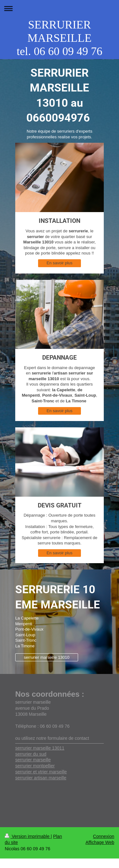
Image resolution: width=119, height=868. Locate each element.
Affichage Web (100, 842)
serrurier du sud (31, 754)
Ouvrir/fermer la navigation (60, 8)
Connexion (104, 836)
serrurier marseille (33, 760)
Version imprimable (28, 836)
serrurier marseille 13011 (40, 748)
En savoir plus (60, 263)
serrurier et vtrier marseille (41, 772)
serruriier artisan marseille (41, 778)
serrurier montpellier (35, 766)
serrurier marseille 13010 (47, 657)
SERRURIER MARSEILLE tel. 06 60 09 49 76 (60, 38)
